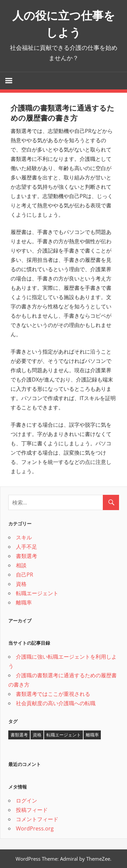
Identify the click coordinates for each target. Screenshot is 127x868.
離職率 (24, 602)
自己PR (25, 575)
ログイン (27, 801)
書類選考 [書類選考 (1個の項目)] (19, 735)
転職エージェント (37, 593)
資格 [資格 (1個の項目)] (37, 735)
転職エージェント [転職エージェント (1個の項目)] (64, 735)
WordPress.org (35, 828)
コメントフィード (37, 819)
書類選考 (27, 556)
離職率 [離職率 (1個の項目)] (92, 735)
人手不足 (27, 547)
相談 (21, 565)
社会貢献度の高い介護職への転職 (56, 703)
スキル (24, 537)
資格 (21, 584)
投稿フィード (32, 810)
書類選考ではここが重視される (53, 694)
